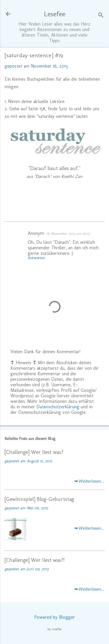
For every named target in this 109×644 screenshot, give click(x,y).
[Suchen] (101, 16)
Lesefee (55, 14)
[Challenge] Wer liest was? (34, 452)
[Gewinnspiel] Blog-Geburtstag (39, 499)
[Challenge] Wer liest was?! (35, 560)
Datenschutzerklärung (58, 407)
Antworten (36, 258)
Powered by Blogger (54, 617)
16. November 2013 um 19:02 (68, 233)
